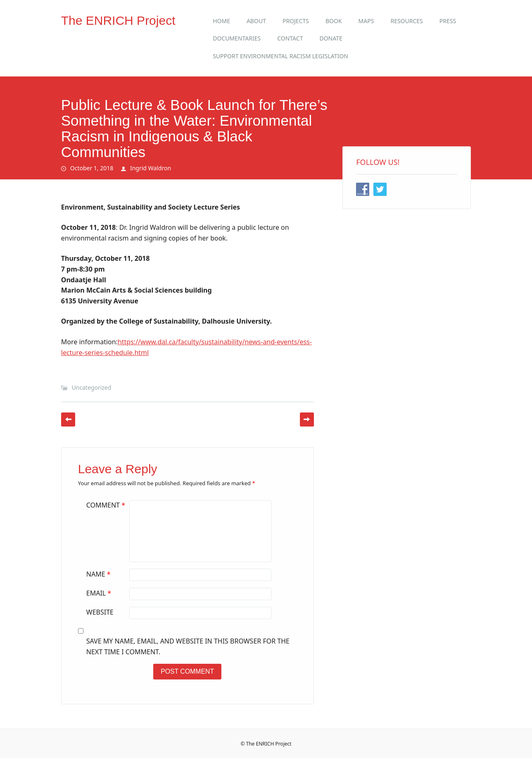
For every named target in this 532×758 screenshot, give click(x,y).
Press (448, 21)
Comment (107, 505)
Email (100, 593)
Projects (296, 21)
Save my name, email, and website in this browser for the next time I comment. (188, 646)
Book (334, 21)
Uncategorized (91, 387)
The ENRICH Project (118, 20)
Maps (366, 21)
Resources (406, 21)
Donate (331, 38)
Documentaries (237, 38)
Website (100, 612)
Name (100, 574)
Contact (290, 38)
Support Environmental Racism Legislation (280, 56)
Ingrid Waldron (151, 168)
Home (221, 21)
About (256, 21)
